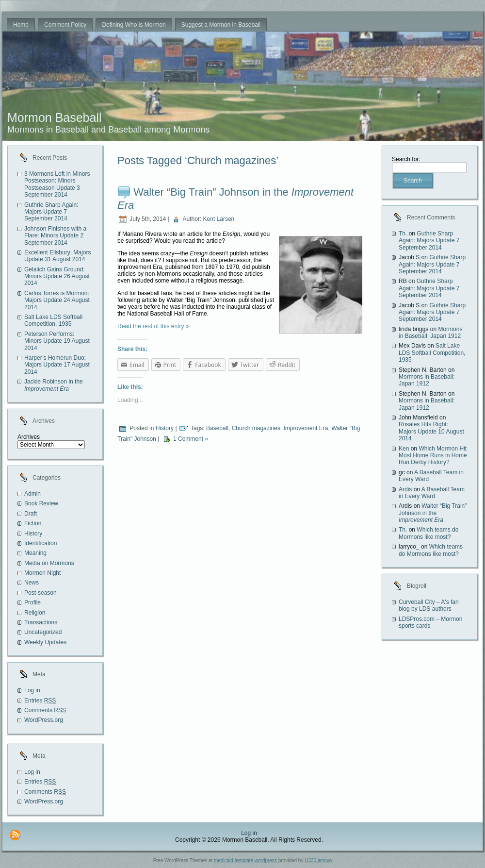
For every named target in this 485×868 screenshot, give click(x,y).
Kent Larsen (219, 219)
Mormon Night (42, 573)
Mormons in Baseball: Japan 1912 (430, 333)
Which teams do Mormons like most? (428, 533)
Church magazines (256, 428)
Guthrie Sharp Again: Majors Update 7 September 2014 (51, 212)
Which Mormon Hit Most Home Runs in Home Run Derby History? (433, 456)
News (32, 583)
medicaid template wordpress (245, 860)
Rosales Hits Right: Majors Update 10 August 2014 (431, 431)
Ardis (405, 489)
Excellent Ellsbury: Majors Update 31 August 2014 (57, 256)
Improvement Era (306, 428)
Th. (403, 234)
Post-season (40, 593)
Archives (29, 437)
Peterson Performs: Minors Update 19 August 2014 (57, 341)
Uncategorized (43, 632)
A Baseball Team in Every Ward (432, 493)
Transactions (41, 622)
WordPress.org (44, 720)
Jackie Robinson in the (54, 385)
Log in (32, 690)
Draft (31, 514)
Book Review (41, 503)
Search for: (406, 159)
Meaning (35, 553)
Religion (35, 613)
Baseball (217, 428)
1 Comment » (191, 439)
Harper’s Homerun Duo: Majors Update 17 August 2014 (57, 365)
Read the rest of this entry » (153, 326)
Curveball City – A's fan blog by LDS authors (429, 605)
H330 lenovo (318, 860)
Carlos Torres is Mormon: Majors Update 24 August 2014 (57, 300)
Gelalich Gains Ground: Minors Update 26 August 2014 (57, 276)
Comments (45, 710)
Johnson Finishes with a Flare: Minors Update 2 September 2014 (55, 236)
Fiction (33, 523)
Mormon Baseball (55, 117)
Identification (40, 543)
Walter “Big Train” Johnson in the (433, 513)
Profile (32, 602)
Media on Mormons (49, 563)
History (33, 534)
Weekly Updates (45, 642)
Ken (404, 449)
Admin (32, 494)
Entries (40, 701)
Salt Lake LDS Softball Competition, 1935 (53, 320)
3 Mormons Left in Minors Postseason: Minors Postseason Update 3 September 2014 (57, 184)
